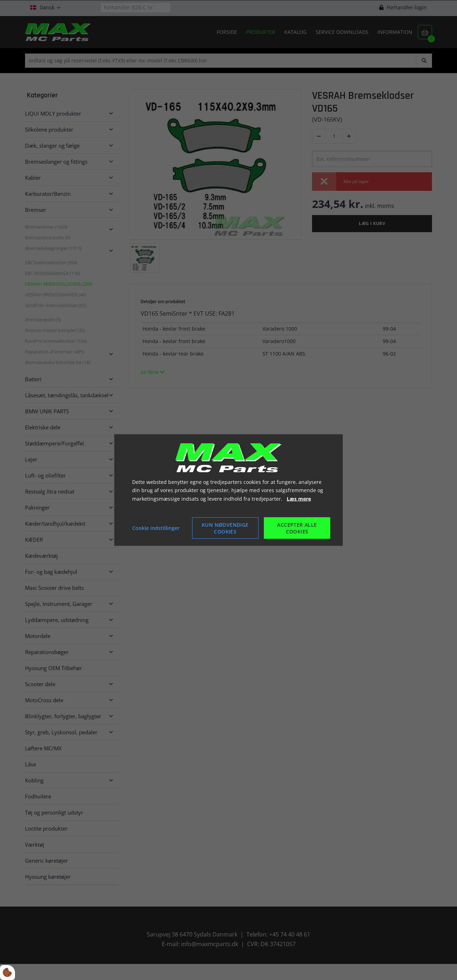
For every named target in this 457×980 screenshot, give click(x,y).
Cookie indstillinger (156, 528)
